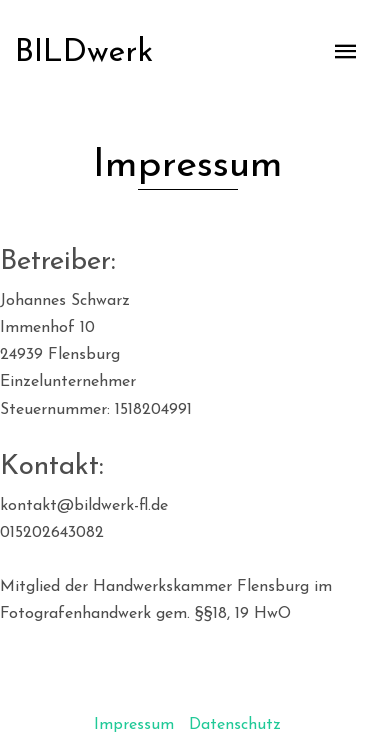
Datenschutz (235, 725)
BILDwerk (84, 53)
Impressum (134, 725)
